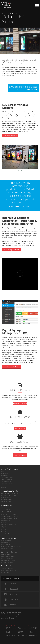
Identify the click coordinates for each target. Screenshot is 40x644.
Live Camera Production (8, 556)
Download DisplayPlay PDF (12, 250)
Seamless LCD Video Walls (9, 518)
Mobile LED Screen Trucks (9, 514)
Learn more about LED (10, 136)
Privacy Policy (5, 572)
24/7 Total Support (7, 479)
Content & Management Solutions (11, 546)
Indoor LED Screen (7, 510)
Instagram (11, 594)
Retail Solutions (6, 545)
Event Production (6, 554)
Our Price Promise (7, 483)
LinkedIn (11, 605)
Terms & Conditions (7, 568)
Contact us (4, 473)
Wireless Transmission (8, 558)
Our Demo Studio (6, 501)
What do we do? (7, 485)
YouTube (11, 599)
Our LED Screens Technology (10, 493)
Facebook (11, 589)
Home (3, 471)
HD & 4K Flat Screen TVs (9, 524)
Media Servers (5, 530)
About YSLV (5, 475)
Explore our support (20, 455)
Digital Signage (6, 520)
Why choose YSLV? (7, 477)
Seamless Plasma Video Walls (10, 516)
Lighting (4, 526)
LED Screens (5, 508)
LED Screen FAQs (6, 497)
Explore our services (20, 404)
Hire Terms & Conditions (8, 570)
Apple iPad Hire (6, 534)
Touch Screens (6, 532)
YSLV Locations (7, 481)
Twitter (10, 584)
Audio (3, 528)
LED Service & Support (8, 548)
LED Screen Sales (6, 541)
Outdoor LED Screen (8, 512)
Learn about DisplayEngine (11, 367)
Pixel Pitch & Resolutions (9, 495)
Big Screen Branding (7, 562)
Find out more (20, 428)
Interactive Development (8, 560)
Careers (4, 487)
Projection (4, 522)
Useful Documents (7, 499)
